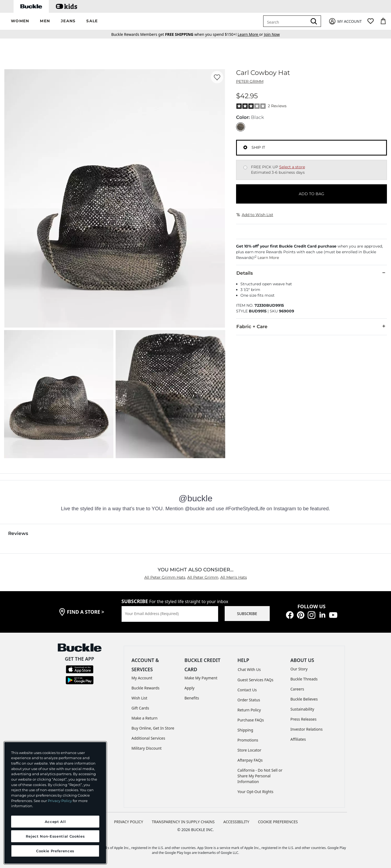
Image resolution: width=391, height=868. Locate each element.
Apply (190, 688)
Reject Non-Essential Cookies (55, 836)
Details (311, 273)
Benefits (192, 698)
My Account (142, 678)
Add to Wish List (255, 215)
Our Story (299, 669)
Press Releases (303, 719)
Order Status (249, 700)
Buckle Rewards (146, 688)
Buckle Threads (304, 679)
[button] (20, 21)
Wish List (139, 698)
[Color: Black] (241, 127)
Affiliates (298, 739)
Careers (297, 689)
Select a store (292, 167)
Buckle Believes (304, 699)
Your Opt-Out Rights (255, 792)
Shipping (245, 730)
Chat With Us (249, 669)
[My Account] (345, 21)
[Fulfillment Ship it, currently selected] (245, 147)
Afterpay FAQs (250, 760)
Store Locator (249, 750)
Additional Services (148, 738)
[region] (55, 803)
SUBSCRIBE (247, 614)
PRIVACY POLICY (128, 822)
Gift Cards (140, 708)
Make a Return (145, 718)
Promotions (248, 740)
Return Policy (249, 710)
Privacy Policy (60, 801)
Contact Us (247, 690)
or (251, 34)
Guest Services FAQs (255, 680)
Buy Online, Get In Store (153, 728)
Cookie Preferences (278, 822)
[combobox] (286, 21)
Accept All (55, 822)
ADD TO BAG (311, 194)
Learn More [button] (268, 258)
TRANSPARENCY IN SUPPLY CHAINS (183, 822)
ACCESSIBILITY (236, 822)
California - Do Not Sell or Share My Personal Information (260, 776)
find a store (86, 612)
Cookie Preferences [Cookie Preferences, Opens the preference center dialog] (55, 851)
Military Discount (147, 748)
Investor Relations (306, 729)
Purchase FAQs (251, 720)
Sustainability (302, 709)
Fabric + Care (311, 326)
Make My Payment (201, 678)
